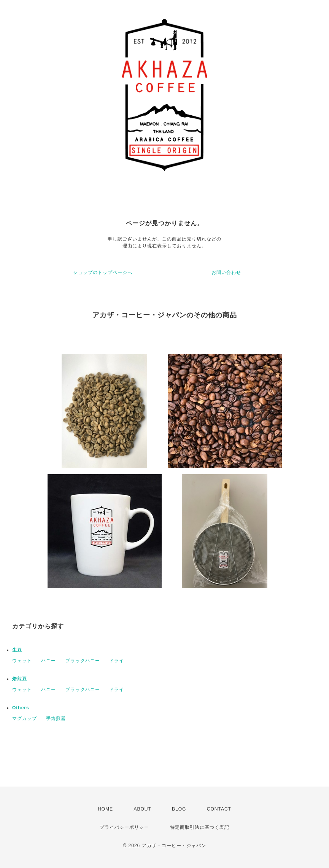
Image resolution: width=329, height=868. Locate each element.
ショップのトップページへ (103, 272)
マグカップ (25, 718)
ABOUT (142, 809)
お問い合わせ (226, 272)
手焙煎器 (56, 718)
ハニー (48, 661)
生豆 (17, 650)
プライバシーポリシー (124, 827)
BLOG (179, 809)
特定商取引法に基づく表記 (200, 827)
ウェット (22, 661)
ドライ (117, 661)
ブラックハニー (83, 661)
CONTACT (219, 809)
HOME (105, 809)
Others (21, 708)
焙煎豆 (20, 679)
